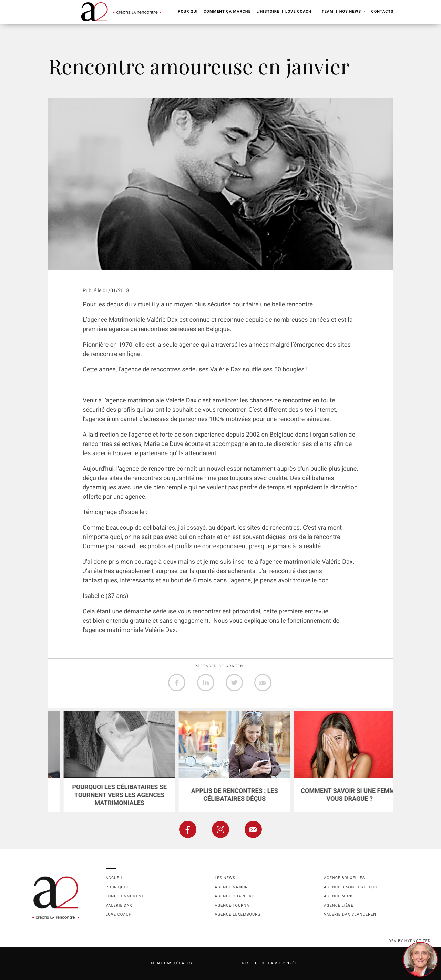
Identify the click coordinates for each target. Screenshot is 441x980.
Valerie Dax (119, 905)
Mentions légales (171, 963)
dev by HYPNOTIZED (410, 941)
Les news (225, 878)
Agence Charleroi (235, 896)
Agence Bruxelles (344, 878)
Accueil (115, 878)
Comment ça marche (227, 12)
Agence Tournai (233, 905)
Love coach (119, 914)
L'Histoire (268, 12)
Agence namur (231, 887)
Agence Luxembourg (238, 914)
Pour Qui (188, 12)
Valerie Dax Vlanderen (350, 914)
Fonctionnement (125, 896)
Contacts (382, 12)
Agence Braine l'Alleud (350, 887)
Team (328, 12)
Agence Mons (339, 896)
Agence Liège (339, 905)
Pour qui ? (117, 887)
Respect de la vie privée (269, 963)
